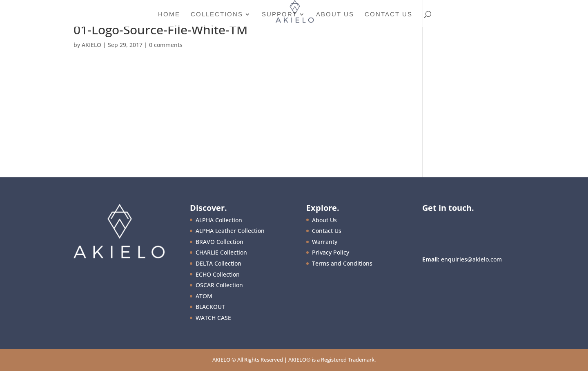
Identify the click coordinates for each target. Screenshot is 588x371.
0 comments (166, 45)
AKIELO (91, 45)
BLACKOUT (210, 307)
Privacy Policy (331, 252)
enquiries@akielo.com (471, 259)
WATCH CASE (213, 318)
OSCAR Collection (219, 285)
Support (280, 15)
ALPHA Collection (219, 220)
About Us (335, 15)
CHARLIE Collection (221, 252)
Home (169, 15)
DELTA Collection (218, 263)
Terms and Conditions (342, 263)
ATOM (204, 296)
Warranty (325, 242)
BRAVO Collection (219, 242)
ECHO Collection (218, 274)
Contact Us (389, 15)
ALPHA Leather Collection (230, 231)
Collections (217, 15)
